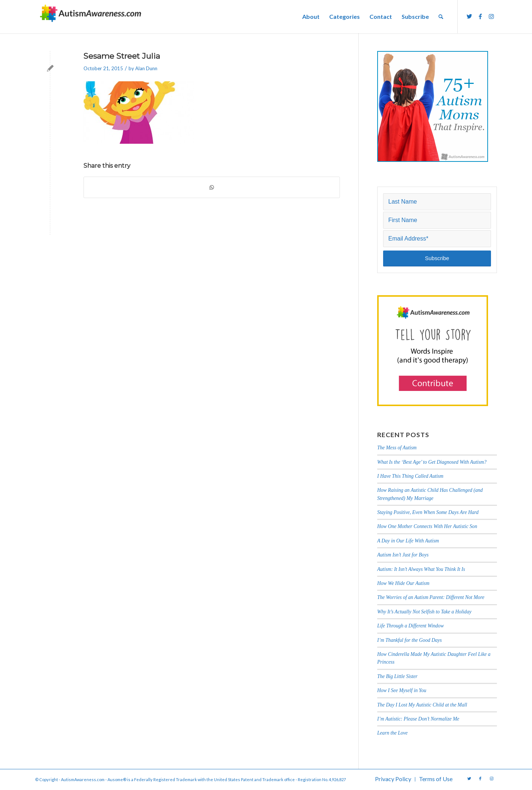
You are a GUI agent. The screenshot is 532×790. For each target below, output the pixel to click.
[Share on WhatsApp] (212, 187)
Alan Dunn (146, 68)
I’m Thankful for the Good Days (410, 640)
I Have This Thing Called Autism (410, 476)
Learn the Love (392, 733)
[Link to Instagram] (491, 16)
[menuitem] (311, 17)
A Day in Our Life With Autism (408, 541)
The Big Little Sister (397, 676)
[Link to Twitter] (469, 16)
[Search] (441, 17)
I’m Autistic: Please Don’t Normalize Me (418, 719)
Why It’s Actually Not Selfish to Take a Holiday (424, 612)
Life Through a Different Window (410, 626)
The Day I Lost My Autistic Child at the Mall (422, 705)
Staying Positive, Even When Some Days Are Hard (428, 512)
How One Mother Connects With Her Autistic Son (427, 526)
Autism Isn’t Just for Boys (403, 555)
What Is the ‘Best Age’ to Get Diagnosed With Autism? (432, 462)
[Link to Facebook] (480, 16)
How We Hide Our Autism (403, 583)
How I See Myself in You (402, 690)
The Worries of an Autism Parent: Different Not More (431, 597)
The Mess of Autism (397, 448)
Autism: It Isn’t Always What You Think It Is (422, 569)
